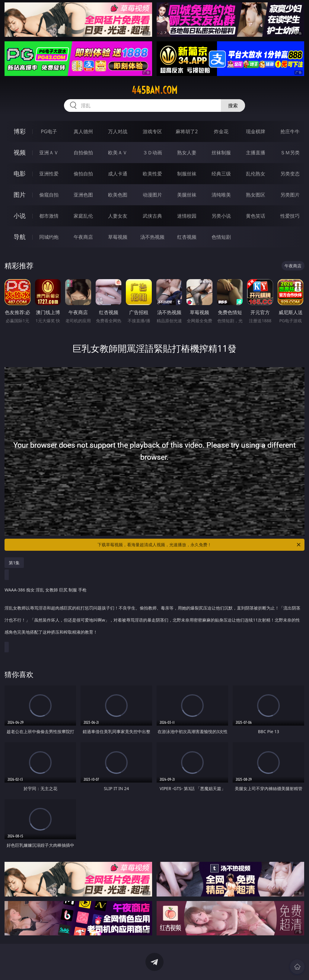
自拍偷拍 (83, 153)
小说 (20, 216)
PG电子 (49, 131)
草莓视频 (118, 237)
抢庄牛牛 (290, 131)
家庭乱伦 (83, 216)
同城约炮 (49, 237)
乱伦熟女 (256, 174)
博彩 (20, 131)
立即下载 (197, 967)
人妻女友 (118, 216)
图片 (20, 195)
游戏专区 (152, 131)
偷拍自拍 (83, 174)
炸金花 (221, 131)
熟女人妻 (187, 153)
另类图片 (290, 195)
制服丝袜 (187, 174)
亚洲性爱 (49, 174)
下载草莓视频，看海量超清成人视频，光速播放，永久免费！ (199, 545)
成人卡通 (118, 174)
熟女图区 (256, 195)
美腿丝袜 (187, 195)
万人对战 (118, 131)
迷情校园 (187, 216)
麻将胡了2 (187, 131)
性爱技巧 (290, 216)
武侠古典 (152, 216)
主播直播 (256, 153)
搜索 (233, 106)
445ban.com (154, 90)
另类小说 (221, 216)
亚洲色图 (83, 195)
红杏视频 (187, 237)
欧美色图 (118, 195)
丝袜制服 (221, 153)
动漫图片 (152, 195)
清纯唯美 (221, 195)
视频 (20, 152)
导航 (20, 237)
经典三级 (221, 174)
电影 (20, 173)
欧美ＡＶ (118, 153)
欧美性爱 (152, 174)
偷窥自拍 (49, 195)
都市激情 (49, 216)
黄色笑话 (256, 216)
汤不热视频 (152, 237)
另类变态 (290, 174)
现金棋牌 (256, 131)
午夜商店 (83, 237)
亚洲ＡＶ (49, 153)
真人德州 (83, 131)
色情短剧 (221, 237)
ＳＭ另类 (290, 153)
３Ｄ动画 (152, 153)
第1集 (14, 563)
